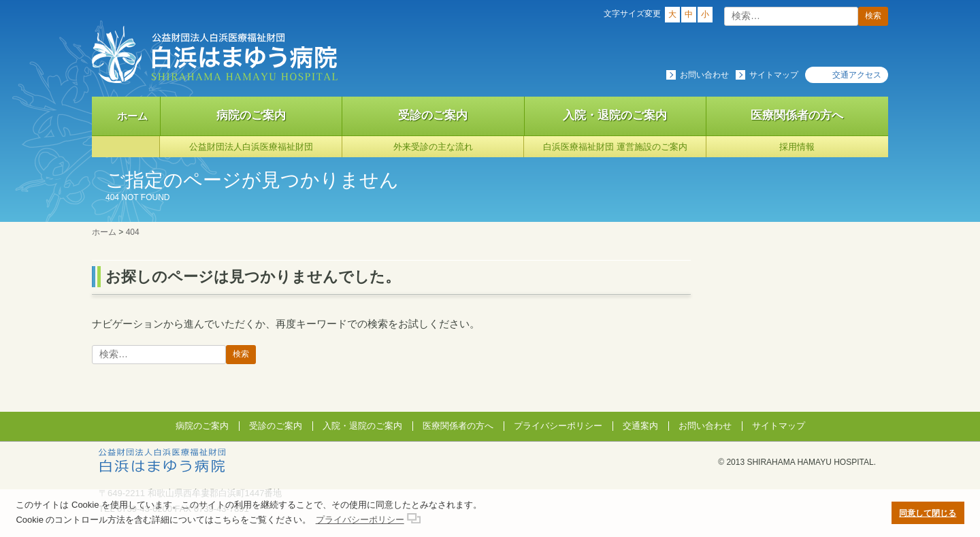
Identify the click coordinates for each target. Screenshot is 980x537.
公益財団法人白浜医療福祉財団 (251, 147)
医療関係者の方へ (797, 115)
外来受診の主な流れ (433, 147)
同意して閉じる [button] (928, 513)
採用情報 (797, 147)
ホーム (132, 116)
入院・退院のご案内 (615, 115)
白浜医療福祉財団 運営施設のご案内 (615, 147)
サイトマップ (774, 75)
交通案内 (640, 426)
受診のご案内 (433, 115)
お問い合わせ (704, 75)
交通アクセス (857, 75)
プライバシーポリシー (558, 426)
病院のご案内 (251, 115)
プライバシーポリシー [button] (360, 520)
